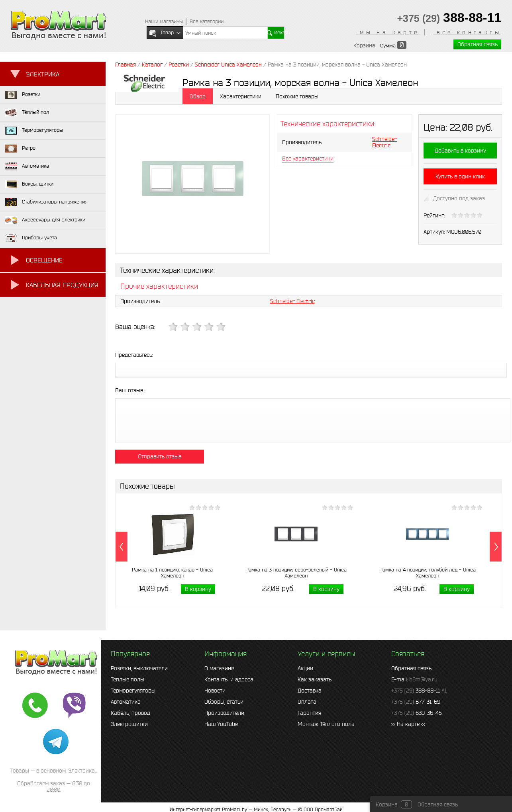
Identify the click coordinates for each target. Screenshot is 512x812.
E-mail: (414, 679)
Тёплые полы (128, 679)
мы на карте (388, 32)
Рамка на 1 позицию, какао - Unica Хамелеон (172, 573)
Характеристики (241, 96)
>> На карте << (408, 724)
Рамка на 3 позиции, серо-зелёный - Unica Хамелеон (296, 573)
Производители (224, 713)
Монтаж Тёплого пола (326, 724)
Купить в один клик (460, 176)
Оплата (307, 702)
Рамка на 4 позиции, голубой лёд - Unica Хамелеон (428, 573)
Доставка (310, 691)
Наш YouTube (221, 724)
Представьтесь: (134, 355)
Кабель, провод (130, 713)
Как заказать (315, 679)
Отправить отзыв (160, 456)
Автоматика (126, 702)
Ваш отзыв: (129, 390)
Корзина (364, 45)
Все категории (207, 21)
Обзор (198, 96)
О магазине (219, 668)
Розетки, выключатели (139, 668)
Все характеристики (308, 158)
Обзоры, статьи (224, 702)
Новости (215, 691)
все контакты (467, 32)
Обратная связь (478, 44)
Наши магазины (164, 21)
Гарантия (309, 713)
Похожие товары (297, 96)
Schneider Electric (384, 142)
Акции (305, 668)
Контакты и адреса (229, 679)
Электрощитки (129, 724)
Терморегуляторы (133, 691)
